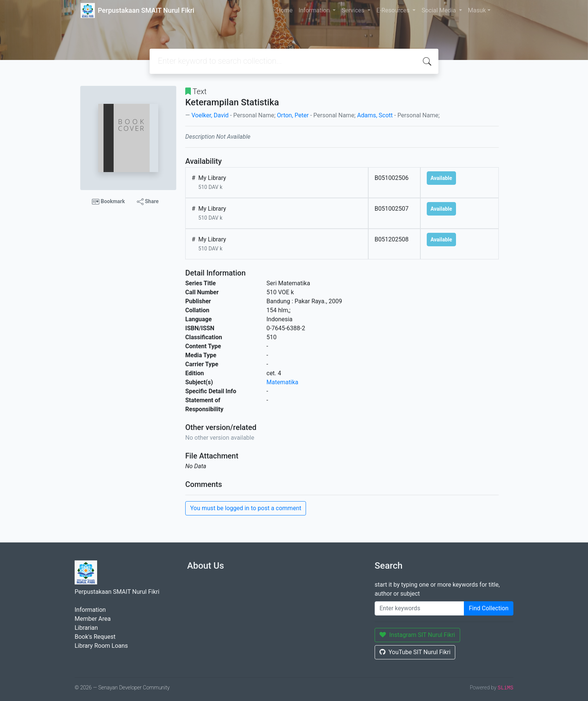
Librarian (86, 628)
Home (284, 10)
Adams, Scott (375, 115)
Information (315, 10)
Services (354, 10)
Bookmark (108, 202)
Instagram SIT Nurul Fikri (417, 635)
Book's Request (95, 637)
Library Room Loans (101, 646)
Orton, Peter (293, 115)
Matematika (283, 382)
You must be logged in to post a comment (246, 508)
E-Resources (394, 10)
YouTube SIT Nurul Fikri (415, 652)
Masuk (477, 10)
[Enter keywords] (419, 608)
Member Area (93, 619)
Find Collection (489, 608)
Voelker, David (210, 115)
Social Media (439, 10)
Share (148, 202)
